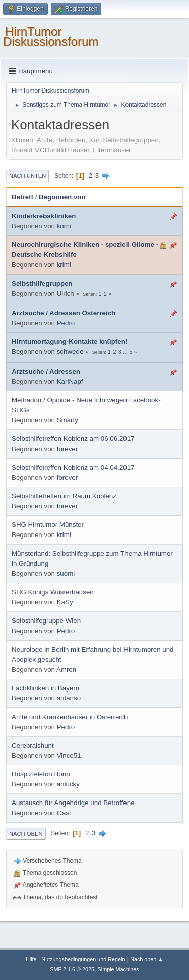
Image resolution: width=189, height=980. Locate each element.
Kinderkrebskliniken (44, 216)
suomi (66, 573)
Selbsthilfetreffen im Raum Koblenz (64, 496)
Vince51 (69, 755)
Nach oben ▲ (147, 959)
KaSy (65, 602)
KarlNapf (70, 381)
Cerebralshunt (33, 745)
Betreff (22, 197)
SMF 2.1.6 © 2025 (72, 969)
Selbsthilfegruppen (42, 283)
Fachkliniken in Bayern (45, 688)
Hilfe (31, 959)
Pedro (66, 323)
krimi (64, 226)
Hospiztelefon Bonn (41, 774)
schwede (70, 352)
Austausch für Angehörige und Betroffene (73, 803)
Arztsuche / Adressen (46, 371)
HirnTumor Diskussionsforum (51, 36)
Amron (66, 670)
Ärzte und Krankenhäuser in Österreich (70, 717)
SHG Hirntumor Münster (48, 525)
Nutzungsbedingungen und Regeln (83, 959)
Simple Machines (118, 969)
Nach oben (26, 834)
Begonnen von (62, 197)
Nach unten (27, 176)
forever (67, 449)
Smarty (68, 420)
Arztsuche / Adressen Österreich (64, 313)
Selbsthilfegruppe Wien (46, 621)
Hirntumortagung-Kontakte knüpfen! (70, 342)
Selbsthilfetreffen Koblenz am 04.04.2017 (73, 467)
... (126, 352)
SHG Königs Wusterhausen (53, 592)
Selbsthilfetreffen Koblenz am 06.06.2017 (73, 439)
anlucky (68, 784)
